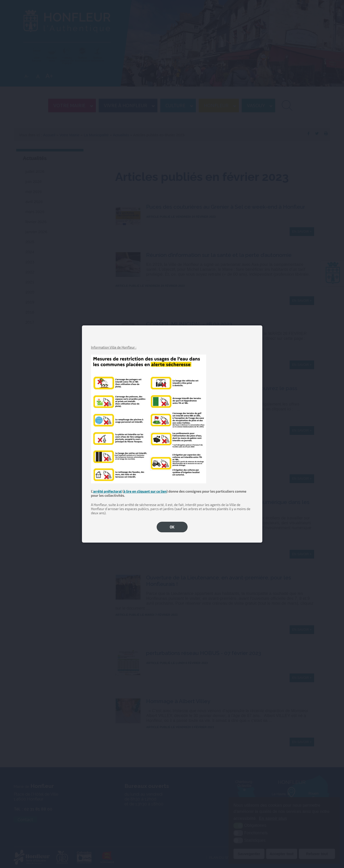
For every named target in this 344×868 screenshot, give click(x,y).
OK (172, 527)
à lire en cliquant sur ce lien (145, 491)
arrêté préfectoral (107, 491)
